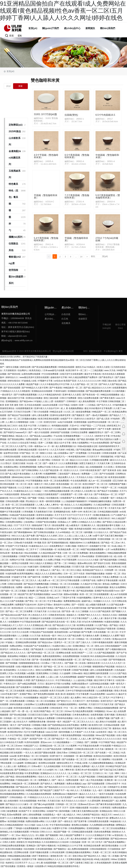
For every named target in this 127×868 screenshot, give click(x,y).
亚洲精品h (31, 846)
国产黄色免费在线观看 (44, 694)
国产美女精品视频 (18, 715)
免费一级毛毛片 (118, 684)
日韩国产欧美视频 (80, 670)
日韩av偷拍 (77, 673)
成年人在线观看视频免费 (102, 670)
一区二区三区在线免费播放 (113, 828)
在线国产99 (52, 811)
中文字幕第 (102, 401)
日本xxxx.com (58, 467)
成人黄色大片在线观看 (106, 722)
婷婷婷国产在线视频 (60, 432)
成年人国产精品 (8, 777)
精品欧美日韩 (41, 728)
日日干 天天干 (62, 808)
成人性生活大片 (21, 722)
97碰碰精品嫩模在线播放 (100, 501)
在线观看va (53, 629)
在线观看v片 (41, 866)
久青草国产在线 (89, 580)
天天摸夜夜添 (10, 370)
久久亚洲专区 (71, 667)
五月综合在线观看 (33, 405)
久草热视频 (27, 512)
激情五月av (81, 367)
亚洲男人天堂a (7, 673)
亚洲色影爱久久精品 (75, 467)
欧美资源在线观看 (117, 477)
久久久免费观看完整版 (18, 818)
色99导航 (83, 704)
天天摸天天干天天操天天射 (101, 704)
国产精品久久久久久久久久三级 (92, 787)
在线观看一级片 (108, 498)
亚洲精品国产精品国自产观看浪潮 (100, 629)
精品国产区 (23, 594)
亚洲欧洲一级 (111, 780)
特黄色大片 (83, 546)
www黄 (13, 756)
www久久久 (119, 815)
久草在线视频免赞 (103, 863)
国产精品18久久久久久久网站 (30, 787)
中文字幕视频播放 (35, 481)
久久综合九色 (54, 611)
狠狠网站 (107, 759)
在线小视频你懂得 (25, 667)
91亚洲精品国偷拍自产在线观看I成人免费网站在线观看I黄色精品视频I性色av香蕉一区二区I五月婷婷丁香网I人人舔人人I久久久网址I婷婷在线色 (63, 11)
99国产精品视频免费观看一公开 (95, 549)
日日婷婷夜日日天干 (62, 618)
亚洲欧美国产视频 (32, 735)
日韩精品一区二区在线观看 (89, 639)
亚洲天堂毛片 (107, 701)
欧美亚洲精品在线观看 (50, 488)
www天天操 (57, 594)
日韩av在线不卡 (114, 784)
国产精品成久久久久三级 (64, 625)
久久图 (35, 488)
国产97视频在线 (26, 839)
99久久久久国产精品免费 (70, 636)
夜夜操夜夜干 (8, 598)
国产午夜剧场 (56, 388)
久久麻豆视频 (36, 759)
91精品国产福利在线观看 (72, 629)
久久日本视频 (85, 667)
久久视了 (117, 408)
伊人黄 (40, 863)
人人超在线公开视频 (83, 680)
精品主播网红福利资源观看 (96, 673)
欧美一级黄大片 (36, 484)
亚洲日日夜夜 (19, 463)
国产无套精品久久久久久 (43, 680)
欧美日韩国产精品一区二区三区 (49, 711)
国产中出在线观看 (59, 518)
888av (114, 859)
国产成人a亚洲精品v (19, 759)
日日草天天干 (21, 863)
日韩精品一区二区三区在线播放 (41, 701)
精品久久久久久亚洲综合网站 (49, 574)
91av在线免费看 (98, 694)
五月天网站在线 (119, 601)
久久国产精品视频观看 (105, 653)
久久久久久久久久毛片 (112, 663)
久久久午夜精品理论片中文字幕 (55, 384)
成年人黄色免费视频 (32, 815)
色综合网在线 (115, 567)
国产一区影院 (78, 605)
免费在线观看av (119, 808)
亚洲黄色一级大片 (9, 725)
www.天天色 (110, 370)
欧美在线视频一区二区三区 (69, 484)
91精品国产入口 (31, 746)
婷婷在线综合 (14, 381)
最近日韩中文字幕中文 (105, 680)
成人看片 (122, 722)
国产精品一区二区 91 (54, 667)
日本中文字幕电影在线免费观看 (80, 691)
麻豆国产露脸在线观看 (45, 753)
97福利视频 (118, 405)
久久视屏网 (72, 746)
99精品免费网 (8, 605)
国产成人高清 (103, 419)
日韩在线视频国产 (113, 646)
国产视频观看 (52, 835)
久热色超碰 (120, 670)
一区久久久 (29, 753)
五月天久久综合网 (21, 632)
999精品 (72, 563)
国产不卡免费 (105, 429)
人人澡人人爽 (85, 739)
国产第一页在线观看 (42, 660)
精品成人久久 (23, 436)
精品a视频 (36, 457)
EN (20, 36)
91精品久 (92, 367)
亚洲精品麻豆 (31, 763)
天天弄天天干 (93, 457)
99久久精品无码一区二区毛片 (96, 698)
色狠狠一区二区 (113, 574)
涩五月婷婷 (118, 481)
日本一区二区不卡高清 (74, 574)
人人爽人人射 (97, 618)
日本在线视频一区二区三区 (106, 632)
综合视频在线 (53, 498)
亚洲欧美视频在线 (102, 515)
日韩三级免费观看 (10, 811)
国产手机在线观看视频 (61, 715)
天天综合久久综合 (85, 477)
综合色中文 (44, 450)
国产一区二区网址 (113, 432)
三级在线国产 (64, 474)
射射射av (116, 832)
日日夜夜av (50, 529)
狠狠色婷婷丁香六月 (42, 525)
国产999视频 (12, 663)
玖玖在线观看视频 (28, 801)
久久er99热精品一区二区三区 (69, 532)
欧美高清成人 (36, 370)
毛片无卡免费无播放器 (35, 732)
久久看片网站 (44, 460)
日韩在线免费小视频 (15, 501)
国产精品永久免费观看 (45, 718)
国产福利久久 (47, 784)
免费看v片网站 (86, 708)
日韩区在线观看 (15, 584)
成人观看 (41, 677)
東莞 (121, 351)
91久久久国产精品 (18, 498)
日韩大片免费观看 (68, 398)
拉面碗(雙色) (71, 115)
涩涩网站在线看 (21, 852)
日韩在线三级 (101, 477)
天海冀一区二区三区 (102, 852)
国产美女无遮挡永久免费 (107, 439)
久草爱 (27, 680)
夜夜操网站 (13, 656)
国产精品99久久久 (92, 856)
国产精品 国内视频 (86, 439)
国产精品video (27, 401)
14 (81, 257)
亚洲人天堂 (76, 622)
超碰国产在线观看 (86, 677)
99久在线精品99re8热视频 (102, 656)
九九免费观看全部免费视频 (102, 825)
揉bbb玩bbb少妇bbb (21, 477)
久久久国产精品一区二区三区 (84, 384)
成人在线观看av (62, 453)
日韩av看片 (37, 766)
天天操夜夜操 (114, 849)
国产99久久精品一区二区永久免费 (86, 687)
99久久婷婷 (50, 484)
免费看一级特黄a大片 (26, 587)
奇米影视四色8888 (77, 457)
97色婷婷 (115, 419)
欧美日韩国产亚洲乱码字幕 (75, 728)
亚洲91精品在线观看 (28, 450)
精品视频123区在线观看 (11, 753)
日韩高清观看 (118, 505)
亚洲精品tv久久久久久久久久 (54, 773)
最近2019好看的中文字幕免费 (98, 408)
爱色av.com (46, 742)
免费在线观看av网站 (36, 821)
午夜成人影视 (82, 763)
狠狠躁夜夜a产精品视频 (104, 667)
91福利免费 (11, 574)
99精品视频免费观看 (117, 553)
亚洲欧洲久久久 (89, 525)
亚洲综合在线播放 (34, 398)
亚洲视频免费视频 (72, 436)
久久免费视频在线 (92, 543)
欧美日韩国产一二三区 (83, 653)
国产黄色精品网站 (16, 439)
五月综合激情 (95, 453)
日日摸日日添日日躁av (39, 715)
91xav (110, 711)
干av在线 (58, 436)
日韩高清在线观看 (12, 457)
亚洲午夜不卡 (56, 756)
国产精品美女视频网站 (115, 842)
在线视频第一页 (71, 756)
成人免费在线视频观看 (78, 849)
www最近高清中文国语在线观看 (35, 377)
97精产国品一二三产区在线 (93, 426)
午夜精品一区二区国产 (18, 739)
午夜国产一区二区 (109, 488)
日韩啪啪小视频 (40, 725)
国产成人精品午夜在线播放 (18, 474)
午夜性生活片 (10, 684)
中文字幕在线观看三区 (60, 587)
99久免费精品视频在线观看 (57, 491)
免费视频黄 (60, 784)
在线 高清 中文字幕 (28, 426)
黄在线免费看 (59, 525)
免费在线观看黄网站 (52, 656)
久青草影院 (106, 808)
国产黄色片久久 (64, 701)
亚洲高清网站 (43, 673)
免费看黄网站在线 (72, 601)
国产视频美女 (60, 849)
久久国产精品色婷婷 (53, 749)
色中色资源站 (93, 701)
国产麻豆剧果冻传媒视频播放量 (103, 608)
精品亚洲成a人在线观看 (38, 691)
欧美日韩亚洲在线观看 (49, 419)
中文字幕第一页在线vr (36, 508)
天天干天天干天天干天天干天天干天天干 (73, 515)
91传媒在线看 (81, 577)
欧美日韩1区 (105, 518)
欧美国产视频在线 (9, 488)
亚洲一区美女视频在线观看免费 (21, 677)
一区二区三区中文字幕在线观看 (65, 580)
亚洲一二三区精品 (88, 405)
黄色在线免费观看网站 (27, 777)
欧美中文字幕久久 (14, 698)
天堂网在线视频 (74, 859)
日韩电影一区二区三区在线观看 (18, 718)
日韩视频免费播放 (41, 687)
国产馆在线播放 (9, 866)
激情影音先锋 (48, 556)
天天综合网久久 (55, 508)
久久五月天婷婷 (58, 450)
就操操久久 (72, 615)
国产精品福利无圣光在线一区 (56, 622)
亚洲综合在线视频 (34, 560)
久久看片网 (37, 474)
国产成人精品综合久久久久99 (97, 388)
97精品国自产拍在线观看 (42, 632)
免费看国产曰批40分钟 (26, 605)
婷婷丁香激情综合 (41, 856)
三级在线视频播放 (10, 556)
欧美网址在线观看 (86, 625)
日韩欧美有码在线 (57, 615)
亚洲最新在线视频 (76, 391)
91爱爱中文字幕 (60, 828)
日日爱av (46, 663)
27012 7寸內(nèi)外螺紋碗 (107, 239)
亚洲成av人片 (65, 522)
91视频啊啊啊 (50, 474)
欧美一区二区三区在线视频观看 (20, 505)
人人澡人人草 (63, 839)
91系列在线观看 (32, 742)
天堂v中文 (75, 426)
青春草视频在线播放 (96, 574)
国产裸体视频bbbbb (23, 532)
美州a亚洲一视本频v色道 (12, 553)
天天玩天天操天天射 (19, 618)
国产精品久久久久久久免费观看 (83, 518)
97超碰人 (10, 642)
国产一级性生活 (66, 821)
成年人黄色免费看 (41, 415)
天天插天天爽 (104, 463)
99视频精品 (100, 711)
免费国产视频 (104, 718)
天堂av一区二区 (103, 677)
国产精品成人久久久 (10, 429)
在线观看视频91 (120, 388)
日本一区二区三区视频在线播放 (23, 419)
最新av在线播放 (71, 594)
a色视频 (31, 673)
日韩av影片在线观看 (24, 543)
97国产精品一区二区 (29, 453)
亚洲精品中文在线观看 (41, 618)
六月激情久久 (44, 426)
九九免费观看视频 (105, 691)
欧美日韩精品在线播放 (80, 818)
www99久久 (112, 694)
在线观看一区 (33, 570)
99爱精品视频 (32, 790)
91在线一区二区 (34, 463)
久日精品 (54, 673)
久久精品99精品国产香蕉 (50, 553)
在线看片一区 (95, 759)
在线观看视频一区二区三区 (57, 863)
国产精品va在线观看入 (97, 567)
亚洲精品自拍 (106, 811)
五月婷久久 (98, 773)
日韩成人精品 (6, 525)
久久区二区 (70, 412)
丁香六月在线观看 (40, 412)
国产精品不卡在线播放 (108, 491)
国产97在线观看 (107, 474)
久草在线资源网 (58, 852)
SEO (85, 351)
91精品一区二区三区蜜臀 (67, 556)
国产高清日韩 (19, 508)
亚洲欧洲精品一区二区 (83, 646)
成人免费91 (76, 698)
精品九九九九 (28, 835)
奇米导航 (42, 801)
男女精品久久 (32, 501)
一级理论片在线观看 (19, 563)
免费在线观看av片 (81, 684)
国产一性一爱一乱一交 (23, 711)
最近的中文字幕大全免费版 (58, 684)
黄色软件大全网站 (62, 605)
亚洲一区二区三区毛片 (93, 842)
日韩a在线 (9, 770)
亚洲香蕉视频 (80, 422)
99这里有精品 (34, 842)
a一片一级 (49, 446)
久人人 (32, 863)
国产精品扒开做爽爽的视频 (36, 584)
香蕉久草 (39, 667)
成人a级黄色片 (73, 525)
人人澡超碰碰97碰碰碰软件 (75, 501)
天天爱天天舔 (78, 567)
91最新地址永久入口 (24, 491)
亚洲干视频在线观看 (40, 852)
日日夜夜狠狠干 (40, 629)
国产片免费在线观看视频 (26, 395)
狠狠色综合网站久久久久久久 (52, 859)
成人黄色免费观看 (87, 401)
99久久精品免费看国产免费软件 (83, 377)
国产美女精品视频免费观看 (45, 367)
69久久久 (75, 790)
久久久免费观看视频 (69, 463)
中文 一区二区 (71, 708)
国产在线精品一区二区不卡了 (26, 549)
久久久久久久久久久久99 (89, 381)
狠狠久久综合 (47, 453)
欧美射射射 (45, 818)
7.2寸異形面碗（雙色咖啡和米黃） (77, 196)
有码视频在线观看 (60, 426)
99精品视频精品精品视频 (19, 856)
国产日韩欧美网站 (30, 470)
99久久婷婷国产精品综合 (89, 815)
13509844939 (17, 318)
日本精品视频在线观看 (108, 512)
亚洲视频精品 (12, 401)
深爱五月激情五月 (88, 463)
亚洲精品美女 (55, 728)
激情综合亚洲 (94, 663)
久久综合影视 (95, 577)
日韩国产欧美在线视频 (30, 556)
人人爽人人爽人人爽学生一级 (50, 505)
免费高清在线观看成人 (45, 839)
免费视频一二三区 (90, 474)
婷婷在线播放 (16, 704)
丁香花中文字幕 (69, 598)
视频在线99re (76, 543)
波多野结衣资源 (11, 453)
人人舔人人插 (52, 677)
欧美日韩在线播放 (14, 849)
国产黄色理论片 (107, 377)
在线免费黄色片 (57, 546)
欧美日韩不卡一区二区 (77, 370)
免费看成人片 (24, 766)
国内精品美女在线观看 (26, 460)
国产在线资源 (25, 725)
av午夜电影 (75, 632)
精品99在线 (88, 859)
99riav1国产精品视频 (106, 735)
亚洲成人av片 (53, 598)
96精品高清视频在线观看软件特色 (63, 866)
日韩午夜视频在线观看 (103, 642)
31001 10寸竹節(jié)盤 (45, 114)
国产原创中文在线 (102, 563)
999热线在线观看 (66, 367)
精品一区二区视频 (111, 856)
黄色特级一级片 (55, 722)
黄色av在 (76, 474)
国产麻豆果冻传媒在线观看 (109, 804)
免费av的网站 (16, 646)
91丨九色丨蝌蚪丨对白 (115, 773)
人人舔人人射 (10, 766)
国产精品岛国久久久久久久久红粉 (60, 787)
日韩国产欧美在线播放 (46, 522)
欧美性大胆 (97, 725)
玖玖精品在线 (19, 481)
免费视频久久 (45, 780)
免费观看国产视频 (118, 484)
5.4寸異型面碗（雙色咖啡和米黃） (46, 239)
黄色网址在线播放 (80, 825)
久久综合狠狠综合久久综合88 (55, 842)
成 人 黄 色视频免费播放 (72, 408)
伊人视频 (40, 835)
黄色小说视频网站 (81, 443)
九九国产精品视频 (87, 777)
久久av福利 (48, 770)
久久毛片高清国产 (65, 797)
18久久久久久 (81, 718)
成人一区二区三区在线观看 (92, 649)
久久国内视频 (119, 391)
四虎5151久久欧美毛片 (85, 419)
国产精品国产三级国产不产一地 (55, 790)
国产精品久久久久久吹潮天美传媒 (71, 608)
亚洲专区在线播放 (45, 515)
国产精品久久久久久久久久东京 (107, 739)
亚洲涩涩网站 (39, 811)
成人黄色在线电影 (79, 839)
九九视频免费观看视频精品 (102, 763)
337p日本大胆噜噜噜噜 (93, 622)
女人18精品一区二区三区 (80, 773)
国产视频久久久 (119, 611)
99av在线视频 (31, 553)
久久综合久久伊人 (26, 670)
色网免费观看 (43, 518)
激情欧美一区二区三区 (116, 749)
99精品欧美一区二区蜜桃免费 (26, 784)
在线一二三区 (36, 422)
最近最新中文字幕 (91, 488)
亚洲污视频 (110, 715)
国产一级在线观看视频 (99, 839)
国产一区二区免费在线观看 (13, 701)
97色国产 (10, 546)
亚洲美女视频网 (120, 863)
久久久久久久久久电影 (89, 560)
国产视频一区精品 (37, 498)
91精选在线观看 (12, 494)
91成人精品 (117, 546)
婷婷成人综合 (27, 429)
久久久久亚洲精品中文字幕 (99, 835)
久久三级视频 (82, 611)
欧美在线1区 (18, 608)
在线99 (75, 405)
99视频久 (23, 656)
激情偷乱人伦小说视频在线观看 (15, 832)
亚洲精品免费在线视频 (26, 642)
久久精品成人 (93, 498)
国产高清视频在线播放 (40, 594)
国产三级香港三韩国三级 (82, 863)
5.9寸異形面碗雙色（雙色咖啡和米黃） (108, 196)
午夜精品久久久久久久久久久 (42, 797)
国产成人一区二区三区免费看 (19, 611)
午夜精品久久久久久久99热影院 (16, 391)
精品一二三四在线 (37, 598)
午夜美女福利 (6, 532)
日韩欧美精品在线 (70, 649)
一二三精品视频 (96, 370)
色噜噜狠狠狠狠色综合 (30, 663)
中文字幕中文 (118, 698)
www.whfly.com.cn (23, 340)
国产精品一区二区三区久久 (25, 580)
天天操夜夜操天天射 (43, 512)
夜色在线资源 (33, 539)
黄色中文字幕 (111, 618)
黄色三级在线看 (51, 398)
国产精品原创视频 (85, 591)
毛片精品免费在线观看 (83, 711)
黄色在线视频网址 (98, 553)
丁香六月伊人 (58, 663)
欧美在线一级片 (49, 636)
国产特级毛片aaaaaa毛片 (16, 432)
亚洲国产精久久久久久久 (90, 615)
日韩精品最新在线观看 (83, 832)
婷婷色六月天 (14, 470)
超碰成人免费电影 (82, 766)
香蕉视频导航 (107, 457)
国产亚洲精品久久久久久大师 (28, 770)
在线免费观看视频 (71, 656)
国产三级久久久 (84, 642)
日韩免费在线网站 (14, 522)
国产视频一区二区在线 (76, 663)
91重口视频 (71, 546)
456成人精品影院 (102, 859)
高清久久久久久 (72, 470)
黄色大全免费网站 (118, 587)
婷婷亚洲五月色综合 (117, 426)
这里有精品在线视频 (100, 684)
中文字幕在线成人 (64, 680)
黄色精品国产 (108, 801)
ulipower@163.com (17, 336)
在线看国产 (60, 401)
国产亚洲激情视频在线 (58, 543)
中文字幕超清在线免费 (30, 622)
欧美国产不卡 (26, 811)
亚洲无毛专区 (50, 422)
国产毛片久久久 (105, 405)
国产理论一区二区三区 (36, 601)
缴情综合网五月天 (65, 763)
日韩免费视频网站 (77, 828)
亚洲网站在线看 (64, 653)
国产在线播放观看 (96, 784)
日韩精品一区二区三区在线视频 (65, 584)
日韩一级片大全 (86, 494)
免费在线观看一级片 (76, 780)
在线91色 (26, 457)
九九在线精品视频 (52, 766)
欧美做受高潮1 (62, 632)
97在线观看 (106, 746)
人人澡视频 (24, 636)
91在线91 (95, 808)
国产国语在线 (14, 374)
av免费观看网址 (119, 549)
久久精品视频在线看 (81, 587)
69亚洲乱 (71, 450)
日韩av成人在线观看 (72, 488)
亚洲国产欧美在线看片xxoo (107, 591)
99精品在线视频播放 (110, 395)
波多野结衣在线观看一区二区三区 (104, 422)
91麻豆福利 (33, 567)
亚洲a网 (31, 591)
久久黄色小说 (21, 598)
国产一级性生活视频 (10, 367)
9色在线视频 (89, 735)
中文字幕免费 (83, 694)
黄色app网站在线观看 (103, 450)
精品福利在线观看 (53, 759)
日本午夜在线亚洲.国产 (91, 470)
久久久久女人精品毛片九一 (55, 457)
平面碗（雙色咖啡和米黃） (46, 196)
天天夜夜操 (86, 790)
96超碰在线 (116, 821)
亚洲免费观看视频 (28, 467)
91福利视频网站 (85, 598)
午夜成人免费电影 (111, 577)
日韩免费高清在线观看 (99, 821)
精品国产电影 (33, 384)
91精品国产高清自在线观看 (23, 515)
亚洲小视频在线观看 (79, 808)
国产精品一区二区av (111, 543)
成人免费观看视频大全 (66, 446)
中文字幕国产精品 (107, 742)
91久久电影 (30, 825)
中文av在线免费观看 (100, 443)
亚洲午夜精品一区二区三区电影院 (33, 756)
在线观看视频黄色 (50, 735)
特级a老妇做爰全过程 (88, 446)
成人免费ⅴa (44, 580)
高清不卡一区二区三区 (67, 777)
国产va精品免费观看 (27, 684)
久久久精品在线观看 (60, 687)
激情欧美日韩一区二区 (61, 856)
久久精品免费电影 (102, 505)
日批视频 (34, 818)
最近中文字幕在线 (93, 374)
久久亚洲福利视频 (100, 587)
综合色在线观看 (66, 577)
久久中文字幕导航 (14, 735)
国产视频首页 (79, 415)
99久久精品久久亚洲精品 (42, 563)
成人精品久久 (70, 815)
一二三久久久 (88, 436)
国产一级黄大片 (51, 463)
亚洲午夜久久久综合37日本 (47, 408)
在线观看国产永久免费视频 (73, 498)
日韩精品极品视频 (105, 777)
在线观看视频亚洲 (25, 408)
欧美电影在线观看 (83, 529)
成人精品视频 (26, 808)
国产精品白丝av (46, 642)
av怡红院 (10, 460)
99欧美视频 (6, 508)
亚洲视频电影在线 (62, 512)
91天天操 (100, 749)
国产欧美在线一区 (91, 395)
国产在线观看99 (24, 687)
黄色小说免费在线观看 (89, 398)
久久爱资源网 (94, 801)
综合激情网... (118, 759)
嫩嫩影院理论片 (97, 432)
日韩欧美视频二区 (116, 401)
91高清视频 (21, 673)
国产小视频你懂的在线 (116, 649)
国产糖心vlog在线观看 (45, 804)
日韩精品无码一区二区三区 (82, 753)
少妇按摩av (29, 522)
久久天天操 (35, 636)
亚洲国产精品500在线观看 (85, 539)
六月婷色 (107, 639)
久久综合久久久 (102, 532)
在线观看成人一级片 (53, 815)
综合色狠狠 (29, 849)
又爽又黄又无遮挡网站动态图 (85, 811)
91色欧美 (85, 656)
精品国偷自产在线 (9, 518)
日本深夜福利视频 (44, 849)
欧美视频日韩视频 (16, 821)
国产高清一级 (68, 611)
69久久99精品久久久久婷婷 (29, 749)
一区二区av (15, 835)
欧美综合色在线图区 (103, 756)
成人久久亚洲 (98, 766)
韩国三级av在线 (110, 381)
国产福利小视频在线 (47, 846)
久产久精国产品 (119, 515)
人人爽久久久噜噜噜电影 (17, 422)
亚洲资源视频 (35, 656)
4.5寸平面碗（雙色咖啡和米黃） (46, 156)
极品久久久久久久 (88, 794)
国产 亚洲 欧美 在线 (112, 470)
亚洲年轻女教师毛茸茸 (61, 415)
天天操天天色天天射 (21, 660)
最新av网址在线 (85, 563)
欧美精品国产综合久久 (93, 570)
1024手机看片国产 (10, 694)
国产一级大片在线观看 (39, 432)
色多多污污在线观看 (73, 508)
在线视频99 (14, 622)
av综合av (58, 381)
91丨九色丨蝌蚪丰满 (65, 770)
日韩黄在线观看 (110, 453)
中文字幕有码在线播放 (60, 825)
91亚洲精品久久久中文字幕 (70, 846)
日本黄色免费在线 (81, 715)
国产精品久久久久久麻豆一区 (19, 804)
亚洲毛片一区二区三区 (65, 642)
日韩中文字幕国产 (60, 818)
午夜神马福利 (60, 391)
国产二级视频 (91, 742)
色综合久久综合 (110, 615)
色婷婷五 (10, 863)
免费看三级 (86, 725)
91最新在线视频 (112, 622)
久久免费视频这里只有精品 (45, 477)
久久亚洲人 (109, 467)
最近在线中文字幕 (16, 398)
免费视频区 (69, 749)
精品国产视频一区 (62, 832)
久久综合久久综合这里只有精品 (23, 443)
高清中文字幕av (45, 605)
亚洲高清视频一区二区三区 (111, 539)
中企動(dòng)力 (111, 351)
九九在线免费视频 (68, 677)
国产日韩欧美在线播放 (44, 532)
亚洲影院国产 (47, 567)
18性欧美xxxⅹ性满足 (20, 649)
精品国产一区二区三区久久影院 (55, 698)
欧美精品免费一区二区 (69, 549)
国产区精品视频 (84, 450)
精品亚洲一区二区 (67, 639)
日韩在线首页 (57, 708)
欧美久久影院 (104, 367)
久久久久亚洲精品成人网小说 (38, 625)
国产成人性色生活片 (44, 429)
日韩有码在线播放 (65, 718)
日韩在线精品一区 (18, 797)
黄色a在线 (26, 494)
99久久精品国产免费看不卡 (72, 835)
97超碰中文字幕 (19, 577)
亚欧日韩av (78, 856)
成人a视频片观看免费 (96, 605)
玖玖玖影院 (67, 766)
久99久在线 (46, 828)
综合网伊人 (23, 370)
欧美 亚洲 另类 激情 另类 (12, 405)
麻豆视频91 (74, 429)
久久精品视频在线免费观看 (39, 794)
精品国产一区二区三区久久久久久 (79, 722)
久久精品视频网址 (84, 505)
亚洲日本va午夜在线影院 (87, 770)
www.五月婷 (52, 732)
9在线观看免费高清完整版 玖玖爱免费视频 (20, 773)
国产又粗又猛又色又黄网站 (112, 770)
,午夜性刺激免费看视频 (71, 735)
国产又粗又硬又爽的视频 (112, 536)
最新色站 (117, 728)
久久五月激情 (25, 488)
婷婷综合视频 (65, 539)
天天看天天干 (79, 701)
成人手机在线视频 (95, 780)
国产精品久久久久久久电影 (95, 660)
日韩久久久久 (46, 832)
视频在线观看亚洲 (49, 639)
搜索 (9, 36)
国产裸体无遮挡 (108, 398)
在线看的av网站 (11, 467)
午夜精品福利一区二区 (27, 780)
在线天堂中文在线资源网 (72, 374)
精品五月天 (107, 815)
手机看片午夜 (69, 591)
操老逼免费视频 (84, 412)
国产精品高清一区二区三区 (49, 591)
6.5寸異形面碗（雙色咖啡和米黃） (77, 156)
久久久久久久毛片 (112, 687)
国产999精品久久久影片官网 (35, 388)
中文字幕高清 (22, 546)
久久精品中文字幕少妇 (91, 584)
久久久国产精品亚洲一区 (51, 470)
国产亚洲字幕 (81, 821)
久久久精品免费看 (41, 708)
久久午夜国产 (77, 732)
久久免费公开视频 (52, 560)
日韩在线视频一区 (49, 549)
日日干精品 (65, 405)
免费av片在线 (44, 467)
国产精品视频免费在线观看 (99, 391)
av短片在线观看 (65, 422)
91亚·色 (92, 718)
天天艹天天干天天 (23, 525)
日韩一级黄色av (36, 446)
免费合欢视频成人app (77, 784)
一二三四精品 (77, 742)
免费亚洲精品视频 (63, 567)
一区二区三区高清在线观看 (26, 639)
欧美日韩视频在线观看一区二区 (67, 660)
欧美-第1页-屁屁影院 (65, 694)
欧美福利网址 (10, 670)
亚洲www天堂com (87, 804)
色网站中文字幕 (17, 560)
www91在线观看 (50, 405)
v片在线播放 (70, 439)
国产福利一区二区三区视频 (14, 591)
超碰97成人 (87, 601)
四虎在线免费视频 (103, 832)
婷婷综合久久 (12, 377)
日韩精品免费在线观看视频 (13, 846)
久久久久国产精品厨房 (101, 611)
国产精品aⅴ (28, 728)
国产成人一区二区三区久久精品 (67, 570)
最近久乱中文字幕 (63, 443)
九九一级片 (98, 790)
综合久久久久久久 (47, 777)
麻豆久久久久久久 (118, 460)
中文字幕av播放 (55, 601)
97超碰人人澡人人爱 (44, 401)
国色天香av (63, 753)
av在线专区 (102, 732)
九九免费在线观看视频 (46, 704)
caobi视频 (8, 639)
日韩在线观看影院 (98, 849)
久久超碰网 (65, 673)
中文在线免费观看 (50, 374)
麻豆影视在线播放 (111, 846)
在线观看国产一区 (69, 494)
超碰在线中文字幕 (59, 377)
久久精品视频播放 (62, 742)
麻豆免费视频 (86, 756)
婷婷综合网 (26, 367)
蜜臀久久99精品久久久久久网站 (87, 522)
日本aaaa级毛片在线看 (54, 370)
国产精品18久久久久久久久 (14, 653)
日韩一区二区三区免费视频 (76, 553)
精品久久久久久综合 (79, 460)
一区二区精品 (114, 753)
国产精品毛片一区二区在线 (65, 739)
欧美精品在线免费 (93, 846)
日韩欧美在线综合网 (85, 749)
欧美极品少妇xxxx (49, 539)
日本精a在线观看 (112, 725)
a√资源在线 (118, 835)
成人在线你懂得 (11, 801)
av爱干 (96, 536)
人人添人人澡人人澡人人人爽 (78, 536)
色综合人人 (70, 505)
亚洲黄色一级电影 (26, 866)
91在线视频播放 (31, 698)
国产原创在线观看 (12, 388)
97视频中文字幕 (46, 381)
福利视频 (89, 532)
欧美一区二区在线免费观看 (57, 481)
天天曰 (41, 684)
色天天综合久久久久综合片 (74, 801)
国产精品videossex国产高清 (14, 615)
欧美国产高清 (70, 381)
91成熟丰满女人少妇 (62, 646)
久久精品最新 (61, 429)
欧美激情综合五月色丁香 (96, 508)
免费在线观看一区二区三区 (39, 439)
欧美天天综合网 (57, 691)
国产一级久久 (59, 780)
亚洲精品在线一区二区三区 (53, 746)
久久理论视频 (119, 529)
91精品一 (39, 491)
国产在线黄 (101, 753)
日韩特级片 (72, 401)
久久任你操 (58, 439)
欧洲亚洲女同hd (15, 732)
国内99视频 (64, 732)
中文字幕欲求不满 (100, 818)
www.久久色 (43, 825)
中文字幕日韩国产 (81, 618)
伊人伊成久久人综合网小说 (84, 491)
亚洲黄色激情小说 (104, 556)
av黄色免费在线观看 (31, 374)
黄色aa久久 (46, 570)
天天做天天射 (41, 611)
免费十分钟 (77, 512)
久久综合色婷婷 (53, 649)
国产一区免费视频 (79, 453)
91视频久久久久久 (102, 601)
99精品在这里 (57, 412)
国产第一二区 (61, 563)
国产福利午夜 (35, 577)
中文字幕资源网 (69, 560)
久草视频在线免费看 (99, 460)
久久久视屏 (52, 821)
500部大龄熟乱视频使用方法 (100, 797)
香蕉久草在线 (120, 691)
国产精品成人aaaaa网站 (41, 436)
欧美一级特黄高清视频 (50, 501)
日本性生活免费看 (79, 432)
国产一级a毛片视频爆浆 (97, 415)
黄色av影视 (43, 587)
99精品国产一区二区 (102, 412)
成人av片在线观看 (119, 594)
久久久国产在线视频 (15, 601)
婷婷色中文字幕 (103, 436)
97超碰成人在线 (29, 381)
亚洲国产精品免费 (27, 518)
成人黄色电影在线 (16, 790)
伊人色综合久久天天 (38, 615)
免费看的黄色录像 (38, 722)
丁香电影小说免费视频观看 (27, 828)
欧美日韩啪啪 (25, 629)
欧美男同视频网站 (26, 574)
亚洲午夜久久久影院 (72, 395)
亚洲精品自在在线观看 (42, 391)
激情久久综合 (12, 808)
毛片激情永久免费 (91, 636)
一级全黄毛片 (6, 395)
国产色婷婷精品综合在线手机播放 (64, 725)
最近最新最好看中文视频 (109, 525)
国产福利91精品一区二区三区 (41, 653)
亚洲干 (3, 818)
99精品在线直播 (8, 687)
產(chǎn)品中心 (64, 52)
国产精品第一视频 (65, 529)
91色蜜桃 (16, 859)
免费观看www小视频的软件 (65, 794)
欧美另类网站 (14, 728)
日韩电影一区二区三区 (67, 804)
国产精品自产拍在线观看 (19, 415)
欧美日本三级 (90, 512)
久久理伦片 (6, 463)
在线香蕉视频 (97, 715)
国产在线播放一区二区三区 (75, 759)
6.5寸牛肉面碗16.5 (105, 115)
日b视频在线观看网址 (68, 704)
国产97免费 (87, 632)
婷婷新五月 (22, 842)
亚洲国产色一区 (50, 577)
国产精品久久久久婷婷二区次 (50, 536)
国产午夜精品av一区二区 (106, 494)
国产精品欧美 (38, 649)
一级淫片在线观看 (106, 794)
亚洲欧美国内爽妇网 (114, 790)
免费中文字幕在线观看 (108, 580)
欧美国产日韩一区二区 (41, 739)
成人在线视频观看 (94, 467)
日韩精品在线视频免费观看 (106, 708)
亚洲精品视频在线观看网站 (79, 852)
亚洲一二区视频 (46, 443)
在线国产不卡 (67, 419)
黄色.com (99, 646)
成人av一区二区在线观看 (100, 481)
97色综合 (35, 832)
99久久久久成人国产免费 (24, 536)
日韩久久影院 (9, 842)
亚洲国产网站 (26, 694)
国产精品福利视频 (109, 560)
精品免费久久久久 (67, 477)
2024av (68, 711)
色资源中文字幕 (29, 859)
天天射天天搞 (115, 508)
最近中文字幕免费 (63, 670)
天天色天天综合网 (22, 412)
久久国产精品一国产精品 (107, 625)
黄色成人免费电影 (111, 584)
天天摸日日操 (54, 801)
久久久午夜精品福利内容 (50, 395)
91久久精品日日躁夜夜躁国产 (45, 494)
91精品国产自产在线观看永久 (38, 646)
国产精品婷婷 (117, 443)
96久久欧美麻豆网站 (102, 529)
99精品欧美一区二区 (73, 388)
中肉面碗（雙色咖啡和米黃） (107, 156)
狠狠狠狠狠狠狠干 (89, 429)
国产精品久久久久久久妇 (15, 567)
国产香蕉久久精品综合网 (114, 522)
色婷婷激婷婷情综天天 (109, 446)
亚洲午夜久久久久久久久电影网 (108, 598)
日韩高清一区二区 (60, 460)
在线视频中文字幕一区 (100, 546)
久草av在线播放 (87, 556)
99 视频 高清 (40, 543)
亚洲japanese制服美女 (44, 808)
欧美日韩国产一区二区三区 (96, 484)
